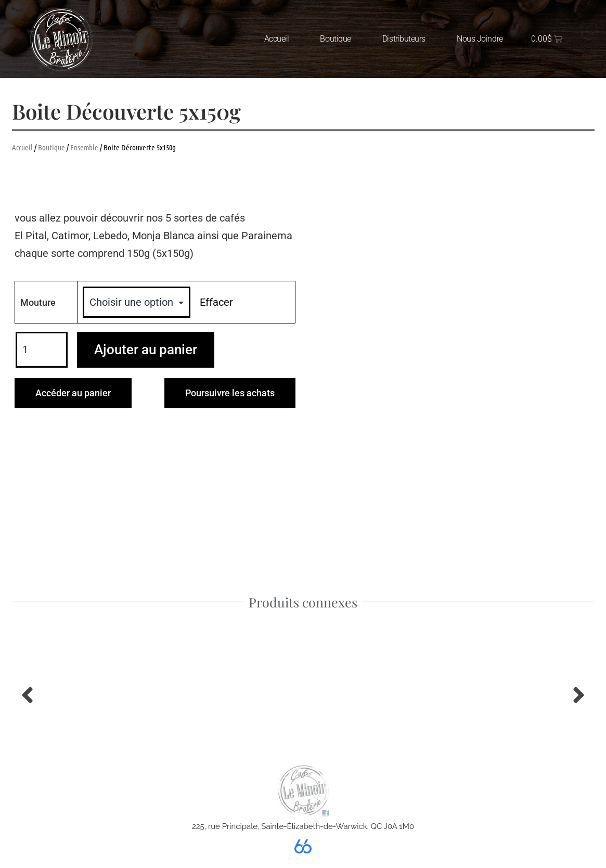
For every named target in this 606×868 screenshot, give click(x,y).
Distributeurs (404, 39)
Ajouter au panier (146, 349)
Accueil (277, 39)
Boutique (335, 39)
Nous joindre (480, 39)
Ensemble (84, 147)
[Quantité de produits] (42, 350)
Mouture (38, 302)
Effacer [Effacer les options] (216, 302)
